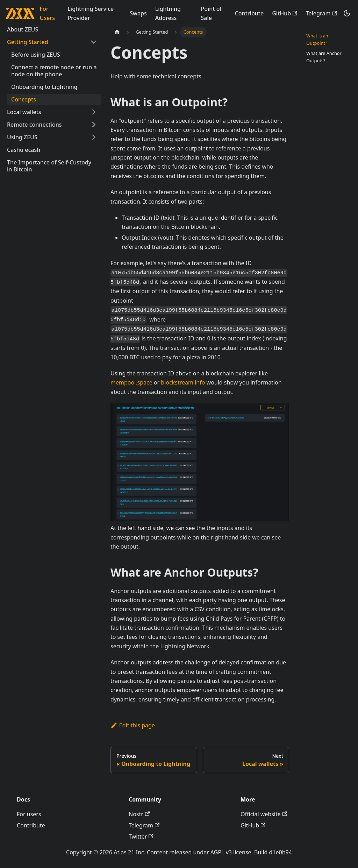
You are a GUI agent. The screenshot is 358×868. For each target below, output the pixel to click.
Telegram (321, 13)
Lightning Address (168, 13)
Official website (264, 814)
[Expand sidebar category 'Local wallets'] (94, 112)
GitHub (285, 13)
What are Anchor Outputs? (324, 57)
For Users (47, 13)
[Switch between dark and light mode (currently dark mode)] (347, 13)
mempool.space (131, 382)
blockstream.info (183, 382)
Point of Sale (212, 13)
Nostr (139, 814)
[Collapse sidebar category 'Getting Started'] (94, 42)
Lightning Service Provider (91, 13)
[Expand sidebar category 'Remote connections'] (94, 125)
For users (29, 814)
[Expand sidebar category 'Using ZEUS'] (94, 137)
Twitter (141, 837)
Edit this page (133, 725)
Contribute (249, 13)
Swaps (138, 13)
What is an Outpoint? (317, 39)
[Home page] (117, 32)
